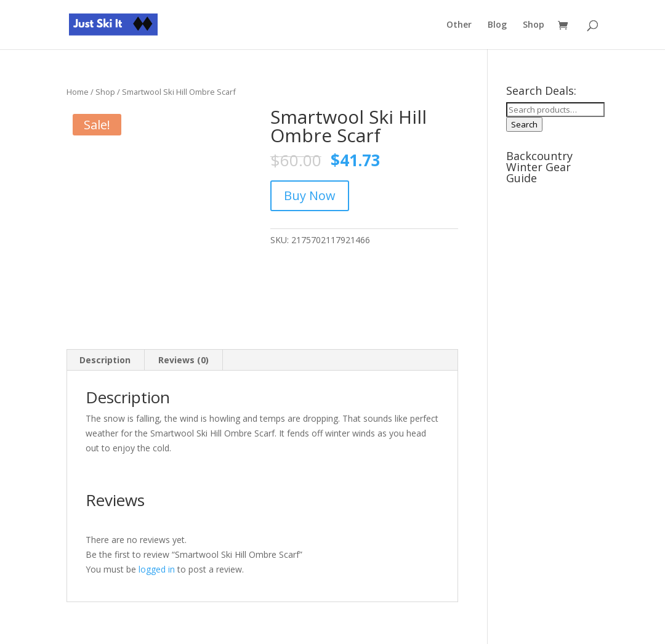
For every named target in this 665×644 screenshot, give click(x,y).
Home (78, 92)
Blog (497, 25)
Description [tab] (105, 360)
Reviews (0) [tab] (183, 360)
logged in (157, 569)
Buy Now (310, 195)
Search (524, 124)
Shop (534, 25)
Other (459, 25)
